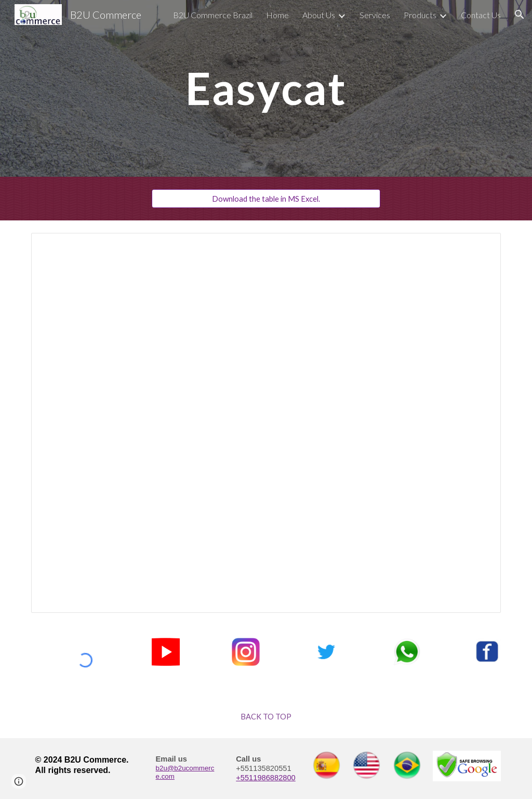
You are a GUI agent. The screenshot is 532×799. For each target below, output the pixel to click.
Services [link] (375, 15)
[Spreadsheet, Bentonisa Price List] (266, 423)
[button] (520, 15)
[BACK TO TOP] (266, 716)
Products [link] (420, 15)
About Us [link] (319, 15)
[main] (266, 88)
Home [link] (277, 15)
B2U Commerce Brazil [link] (213, 15)
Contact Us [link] (481, 15)
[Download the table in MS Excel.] (266, 199)
